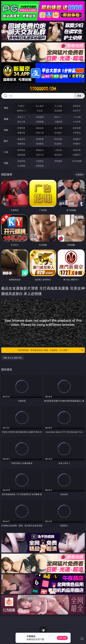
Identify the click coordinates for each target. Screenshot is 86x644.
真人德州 (40, 106)
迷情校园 (21, 155)
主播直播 (58, 122)
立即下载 (62, 638)
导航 (6, 163)
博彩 (6, 108)
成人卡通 (58, 128)
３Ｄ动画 (77, 117)
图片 (6, 141)
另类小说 (40, 155)
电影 (6, 130)
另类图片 (77, 144)
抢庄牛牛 (77, 111)
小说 (6, 152)
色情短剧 (40, 166)
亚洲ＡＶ (21, 117)
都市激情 (21, 150)
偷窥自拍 (21, 139)
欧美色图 (58, 139)
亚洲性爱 (21, 128)
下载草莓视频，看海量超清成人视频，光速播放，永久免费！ (50, 350)
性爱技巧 (77, 155)
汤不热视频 (77, 161)
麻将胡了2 (21, 111)
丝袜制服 (40, 122)
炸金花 (40, 111)
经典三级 (40, 133)
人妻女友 (58, 150)
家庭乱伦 (40, 150)
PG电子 (21, 106)
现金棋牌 (58, 111)
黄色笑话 (58, 155)
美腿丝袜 (21, 144)
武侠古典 (77, 150)
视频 (6, 119)
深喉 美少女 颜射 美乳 (13, 358)
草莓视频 (58, 161)
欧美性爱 (77, 128)
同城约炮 (21, 161)
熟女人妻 (21, 122)
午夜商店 (40, 161)
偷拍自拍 (40, 128)
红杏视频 (21, 166)
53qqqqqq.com (43, 89)
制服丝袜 (21, 133)
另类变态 (77, 133)
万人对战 (58, 106)
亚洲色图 (40, 139)
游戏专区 (77, 106)
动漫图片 (77, 139)
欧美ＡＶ (58, 117)
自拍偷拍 (40, 117)
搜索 (79, 96)
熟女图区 (58, 144)
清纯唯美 (40, 144)
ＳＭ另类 (77, 122)
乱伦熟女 (58, 133)
